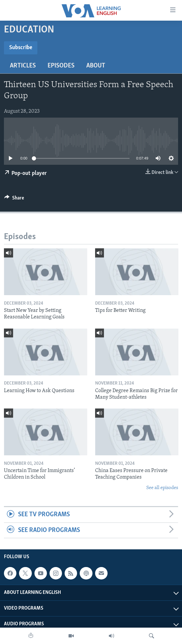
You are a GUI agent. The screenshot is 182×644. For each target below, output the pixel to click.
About (96, 66)
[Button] (14, 199)
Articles (23, 66)
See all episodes (162, 488)
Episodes (61, 66)
